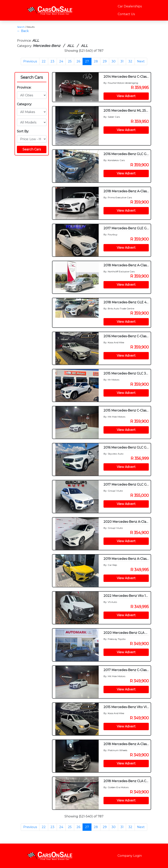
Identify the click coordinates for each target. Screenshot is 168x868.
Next (141, 61)
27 (87, 61)
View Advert (126, 96)
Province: (24, 88)
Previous (30, 61)
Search (21, 27)
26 (78, 61)
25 (70, 61)
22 (44, 61)
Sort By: (23, 131)
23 (52, 61)
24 (61, 61)
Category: (24, 104)
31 (122, 61)
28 (96, 61)
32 (130, 61)
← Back (23, 31)
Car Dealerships (130, 6)
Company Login (130, 856)
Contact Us (126, 14)
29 (105, 61)
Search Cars (32, 77)
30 (114, 61)
